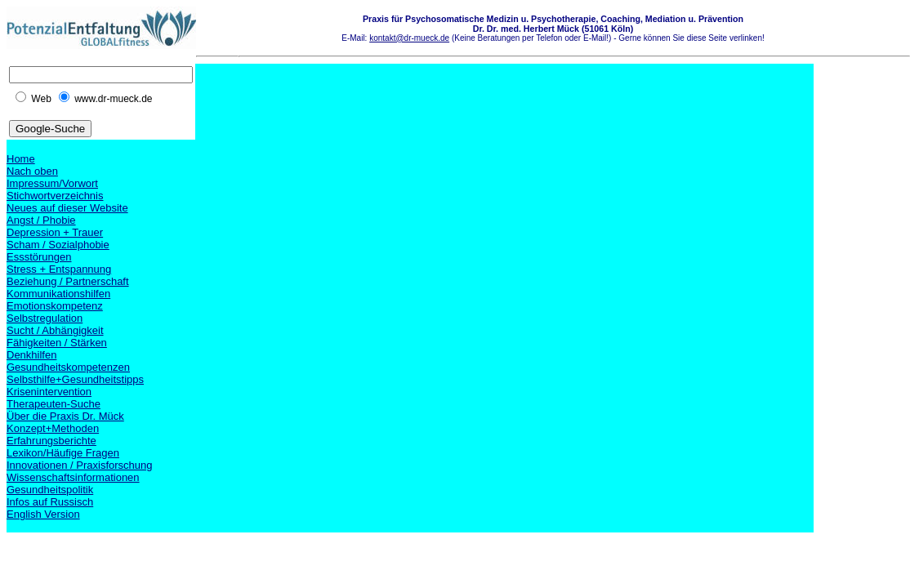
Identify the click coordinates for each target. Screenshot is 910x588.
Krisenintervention (49, 392)
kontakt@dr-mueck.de (409, 38)
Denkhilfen (31, 355)
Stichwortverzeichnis (55, 196)
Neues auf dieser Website (67, 208)
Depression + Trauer (55, 232)
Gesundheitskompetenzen (68, 367)
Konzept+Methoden (53, 428)
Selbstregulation (45, 318)
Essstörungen (39, 257)
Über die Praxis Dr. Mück (65, 416)
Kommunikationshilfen (58, 294)
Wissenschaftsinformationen (73, 477)
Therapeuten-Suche (54, 404)
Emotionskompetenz (55, 306)
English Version (43, 514)
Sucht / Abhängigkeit (55, 330)
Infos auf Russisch (50, 502)
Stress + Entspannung (59, 269)
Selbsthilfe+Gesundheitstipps (75, 379)
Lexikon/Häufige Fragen (63, 453)
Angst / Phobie (41, 220)
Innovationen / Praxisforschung (80, 465)
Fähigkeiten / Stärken (57, 343)
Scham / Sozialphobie (58, 245)
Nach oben (32, 171)
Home (21, 159)
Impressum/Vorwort (52, 183)
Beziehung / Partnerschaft (68, 281)
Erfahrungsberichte (51, 441)
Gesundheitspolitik (50, 490)
